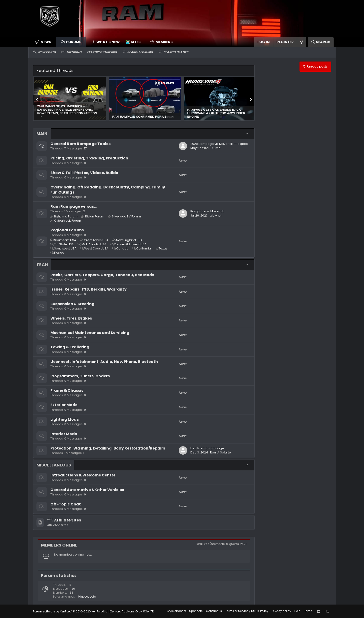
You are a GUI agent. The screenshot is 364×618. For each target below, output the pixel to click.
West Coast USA (96, 248)
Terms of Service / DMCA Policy (247, 611)
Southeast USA (65, 240)
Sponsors (196, 611)
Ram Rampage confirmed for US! (140, 117)
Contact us (214, 611)
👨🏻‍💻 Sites (133, 42)
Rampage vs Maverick (207, 211)
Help (297, 611)
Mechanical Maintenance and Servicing (90, 333)
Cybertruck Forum (68, 221)
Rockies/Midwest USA (130, 244)
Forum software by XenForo (71, 611)
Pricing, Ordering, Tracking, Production (89, 158)
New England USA (129, 240)
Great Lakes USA (96, 240)
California (144, 248)
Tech (42, 265)
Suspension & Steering (72, 304)
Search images (176, 52)
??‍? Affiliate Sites (64, 520)
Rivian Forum (95, 216)
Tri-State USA (64, 244)
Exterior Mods (64, 405)
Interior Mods (64, 434)
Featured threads (102, 52)
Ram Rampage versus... (73, 206)
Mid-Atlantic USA (94, 244)
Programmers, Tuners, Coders (80, 376)
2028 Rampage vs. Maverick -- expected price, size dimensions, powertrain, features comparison (67, 110)
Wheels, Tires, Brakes (71, 318)
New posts (47, 52)
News (46, 42)
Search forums (140, 52)
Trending (74, 52)
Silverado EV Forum (126, 216)
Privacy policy (281, 611)
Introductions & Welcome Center (83, 475)
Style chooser (176, 611)
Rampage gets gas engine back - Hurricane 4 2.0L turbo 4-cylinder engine (216, 113)
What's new (108, 42)
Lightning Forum (66, 216)
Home (308, 611)
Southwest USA (65, 248)
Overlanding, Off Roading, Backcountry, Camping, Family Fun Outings (108, 190)
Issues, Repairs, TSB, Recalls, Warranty (88, 289)
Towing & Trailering (70, 347)
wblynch (216, 215)
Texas (163, 248)
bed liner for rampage (207, 448)
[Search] (321, 42)
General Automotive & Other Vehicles (87, 490)
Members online (59, 545)
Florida (59, 253)
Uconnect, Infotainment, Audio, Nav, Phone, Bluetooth (104, 362)
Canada (122, 248)
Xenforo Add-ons (132, 611)
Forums (74, 42)
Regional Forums (67, 230)
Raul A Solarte (221, 452)
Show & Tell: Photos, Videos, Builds (84, 173)
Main (42, 134)
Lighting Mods (65, 419)
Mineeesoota (87, 597)
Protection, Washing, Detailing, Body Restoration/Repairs (108, 448)
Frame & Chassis (67, 390)
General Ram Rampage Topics (80, 144)
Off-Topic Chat (66, 504)
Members (164, 42)
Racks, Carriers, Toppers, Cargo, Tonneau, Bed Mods (102, 275)
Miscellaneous (54, 465)
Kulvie (216, 148)
